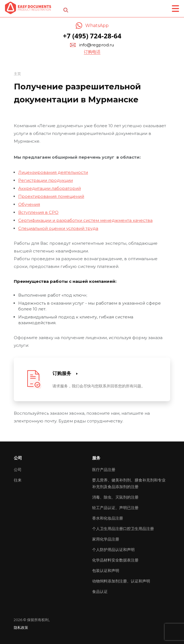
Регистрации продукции (46, 180)
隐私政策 (21, 627)
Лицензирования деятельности (53, 172)
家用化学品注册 (106, 539)
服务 (96, 458)
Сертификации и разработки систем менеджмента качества (85, 220)
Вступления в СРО (38, 212)
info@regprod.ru (97, 45)
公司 (18, 470)
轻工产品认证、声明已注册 (115, 508)
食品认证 (100, 592)
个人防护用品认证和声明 (113, 550)
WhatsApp (97, 26)
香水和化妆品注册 (108, 518)
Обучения (29, 204)
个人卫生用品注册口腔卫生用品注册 (123, 529)
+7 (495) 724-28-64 (92, 36)
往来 (18, 480)
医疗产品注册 (104, 470)
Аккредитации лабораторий (50, 188)
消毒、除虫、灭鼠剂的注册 (115, 497)
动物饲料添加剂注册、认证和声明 (121, 581)
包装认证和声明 (106, 571)
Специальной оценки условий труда (58, 228)
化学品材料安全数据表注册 (115, 560)
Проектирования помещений (51, 196)
